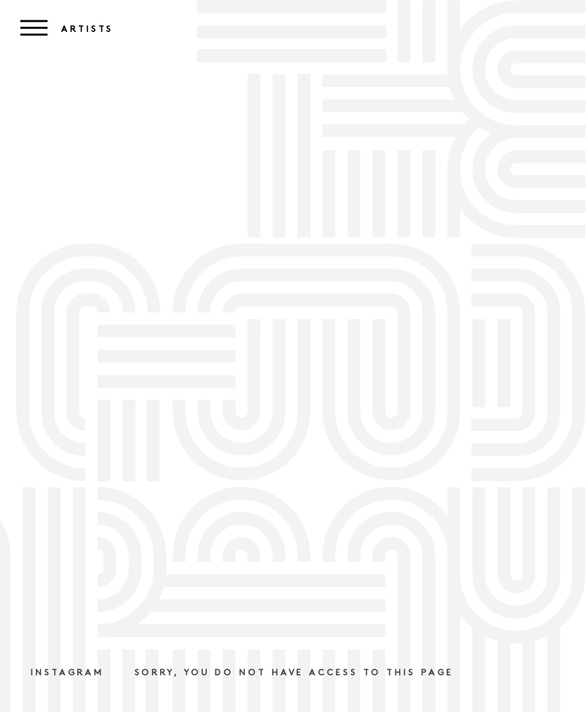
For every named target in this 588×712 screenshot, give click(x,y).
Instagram (67, 673)
